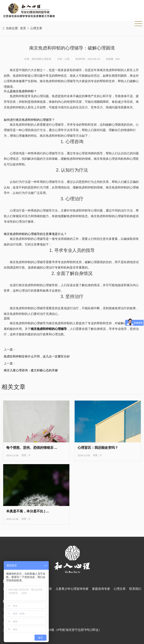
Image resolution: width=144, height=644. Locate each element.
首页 (23, 28)
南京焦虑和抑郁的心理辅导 (49, 329)
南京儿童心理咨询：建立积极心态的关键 (31, 370)
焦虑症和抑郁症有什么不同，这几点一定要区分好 (37, 356)
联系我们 (135, 589)
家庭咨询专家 (101, 589)
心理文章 (36, 28)
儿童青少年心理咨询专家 (72, 589)
